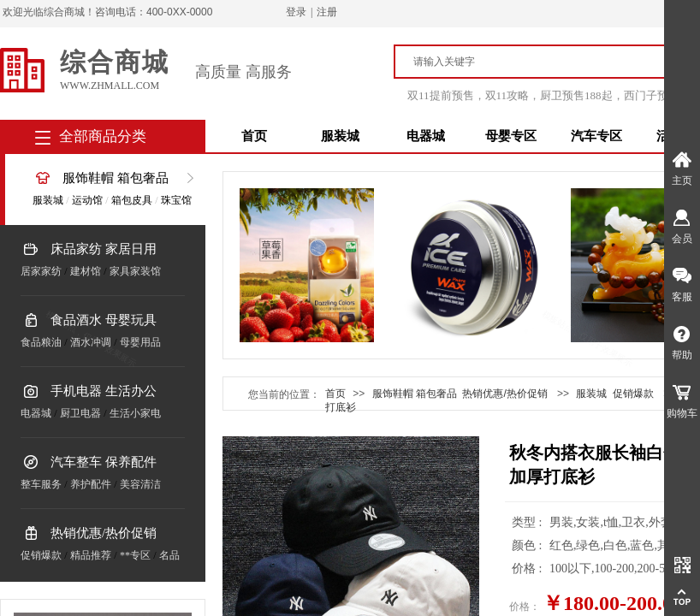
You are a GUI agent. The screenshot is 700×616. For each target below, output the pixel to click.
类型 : (528, 522)
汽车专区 (596, 136)
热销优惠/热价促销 (104, 533)
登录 (296, 12)
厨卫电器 (80, 413)
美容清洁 (140, 484)
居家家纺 (41, 271)
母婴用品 (140, 342)
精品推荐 (91, 555)
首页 (254, 136)
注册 (327, 12)
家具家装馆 (135, 271)
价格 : (528, 569)
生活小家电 (135, 413)
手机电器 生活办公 (104, 391)
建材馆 (86, 271)
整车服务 (41, 484)
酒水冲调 (91, 342)
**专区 (135, 555)
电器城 (426, 136)
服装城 (340, 136)
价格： (525, 607)
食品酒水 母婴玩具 (104, 320)
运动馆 (87, 200)
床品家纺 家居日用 (104, 249)
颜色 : (528, 545)
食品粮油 (41, 342)
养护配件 (91, 484)
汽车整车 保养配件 (104, 462)
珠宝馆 (176, 200)
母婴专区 (511, 136)
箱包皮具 (132, 200)
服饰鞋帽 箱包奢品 (116, 178)
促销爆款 (41, 555)
